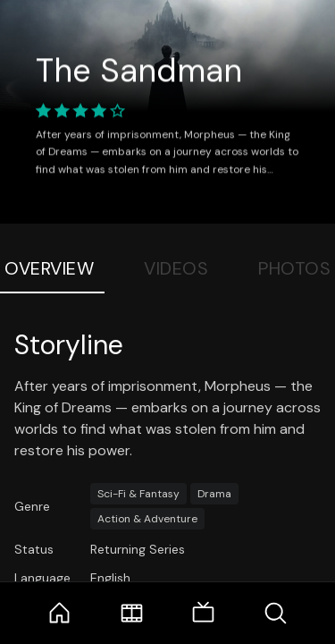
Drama (214, 494)
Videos (176, 268)
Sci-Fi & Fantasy (138, 494)
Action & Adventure (147, 519)
